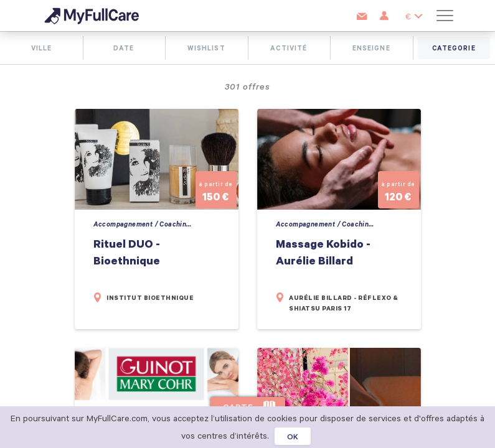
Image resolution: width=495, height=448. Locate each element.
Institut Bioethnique (150, 298)
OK (293, 436)
